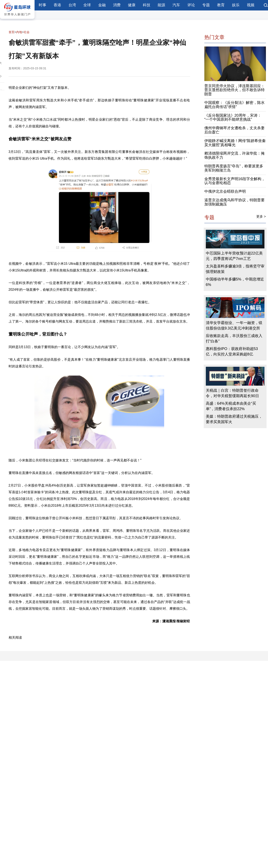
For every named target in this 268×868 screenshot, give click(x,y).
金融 (102, 5)
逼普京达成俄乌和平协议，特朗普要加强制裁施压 (234, 202)
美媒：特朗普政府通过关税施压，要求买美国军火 (234, 419)
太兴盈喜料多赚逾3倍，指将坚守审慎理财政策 (235, 269)
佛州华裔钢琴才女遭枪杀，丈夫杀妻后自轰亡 (234, 130)
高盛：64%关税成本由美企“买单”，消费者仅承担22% (231, 406)
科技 (147, 5)
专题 (206, 5)
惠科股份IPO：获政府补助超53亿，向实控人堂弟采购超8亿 (232, 351)
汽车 (176, 5)
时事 (43, 5)
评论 (191, 5)
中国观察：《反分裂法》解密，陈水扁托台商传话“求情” (234, 105)
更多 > (261, 216)
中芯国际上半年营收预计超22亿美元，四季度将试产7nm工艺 (234, 256)
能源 (161, 5)
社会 (27, 32)
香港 (57, 5)
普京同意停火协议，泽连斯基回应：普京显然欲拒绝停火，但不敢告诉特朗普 (234, 90)
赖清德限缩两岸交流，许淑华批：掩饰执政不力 (234, 155)
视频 (251, 5)
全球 (87, 5)
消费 (117, 5)
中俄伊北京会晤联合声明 (225, 191)
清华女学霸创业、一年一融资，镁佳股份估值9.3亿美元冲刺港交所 (234, 325)
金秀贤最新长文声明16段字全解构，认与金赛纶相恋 (235, 181)
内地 (19, 32)
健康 (132, 5)
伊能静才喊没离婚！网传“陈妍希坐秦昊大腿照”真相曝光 (235, 143)
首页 (12, 32)
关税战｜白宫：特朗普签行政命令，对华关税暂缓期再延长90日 (232, 393)
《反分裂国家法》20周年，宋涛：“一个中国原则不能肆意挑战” (233, 118)
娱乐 (236, 5)
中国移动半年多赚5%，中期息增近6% (235, 282)
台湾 (72, 5)
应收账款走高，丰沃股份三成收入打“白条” (234, 338)
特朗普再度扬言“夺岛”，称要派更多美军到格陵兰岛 (234, 168)
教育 (221, 5)
